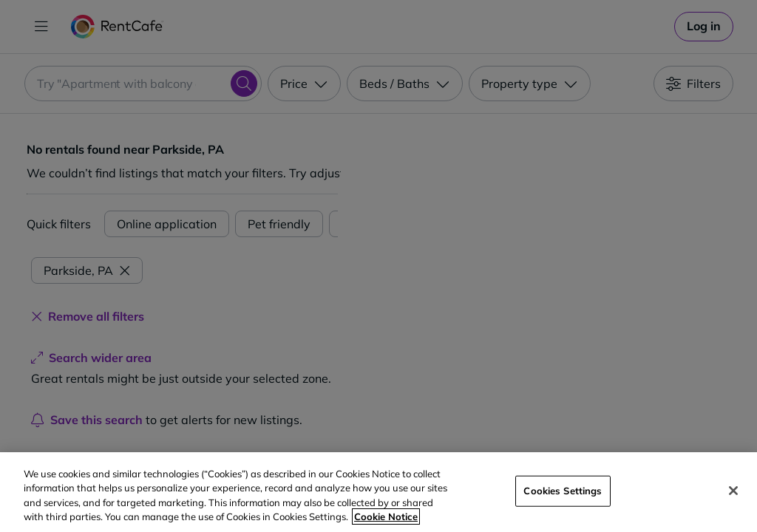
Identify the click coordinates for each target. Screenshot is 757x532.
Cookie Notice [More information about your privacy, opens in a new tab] (386, 516)
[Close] (733, 491)
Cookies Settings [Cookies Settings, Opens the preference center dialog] (563, 491)
